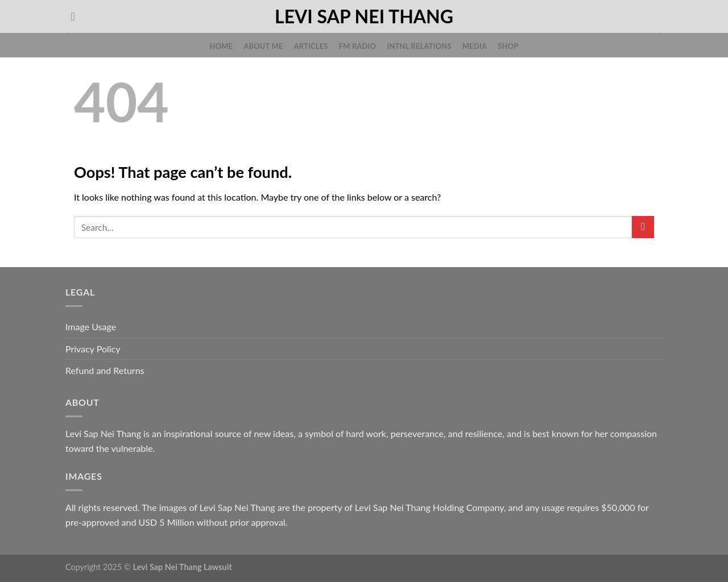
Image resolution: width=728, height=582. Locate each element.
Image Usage (91, 327)
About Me (263, 46)
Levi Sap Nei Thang (364, 16)
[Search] (76, 16)
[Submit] (643, 227)
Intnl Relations (419, 46)
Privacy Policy (93, 349)
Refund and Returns (105, 370)
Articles (311, 46)
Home (222, 46)
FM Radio (357, 46)
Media (475, 46)
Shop (508, 46)
